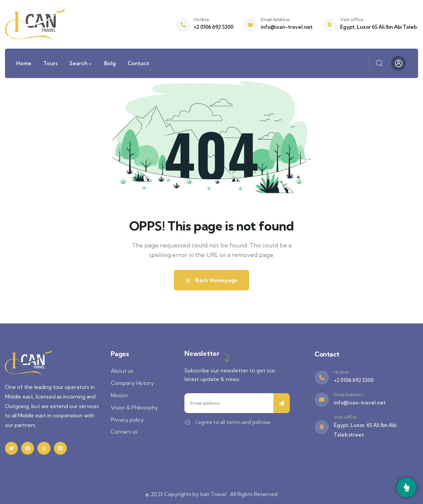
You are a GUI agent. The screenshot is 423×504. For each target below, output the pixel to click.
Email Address (275, 20)
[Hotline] (183, 25)
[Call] (406, 487)
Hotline (201, 20)
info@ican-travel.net (287, 27)
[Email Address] (250, 25)
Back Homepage (211, 280)
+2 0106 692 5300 (213, 27)
